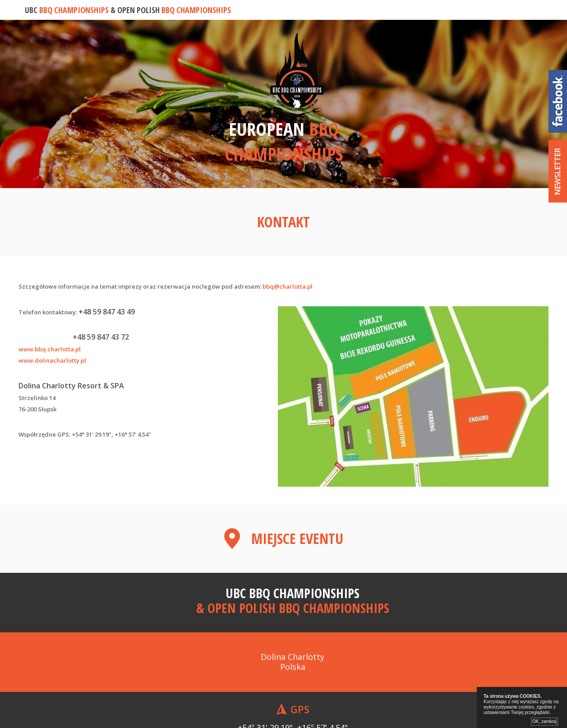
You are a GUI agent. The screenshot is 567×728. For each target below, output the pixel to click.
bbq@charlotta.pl (288, 286)
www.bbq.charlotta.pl (50, 349)
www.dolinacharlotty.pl (52, 360)
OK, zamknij (544, 721)
